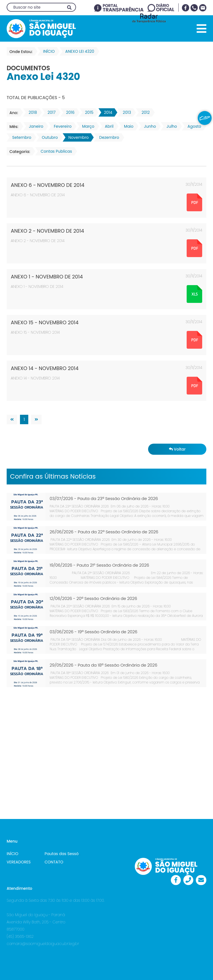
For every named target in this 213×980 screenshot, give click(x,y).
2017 (50, 112)
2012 (144, 112)
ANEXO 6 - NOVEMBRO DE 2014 (48, 185)
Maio (127, 126)
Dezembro (108, 137)
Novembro (77, 137)
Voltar (177, 449)
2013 (125, 112)
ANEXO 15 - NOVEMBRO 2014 (45, 322)
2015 (88, 112)
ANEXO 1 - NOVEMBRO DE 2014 (47, 277)
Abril (107, 126)
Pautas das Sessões (64, 854)
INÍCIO (12, 854)
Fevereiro (61, 126)
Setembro (20, 137)
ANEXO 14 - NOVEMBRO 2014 (45, 368)
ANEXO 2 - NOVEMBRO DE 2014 (47, 231)
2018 (31, 112)
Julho (170, 126)
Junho (148, 126)
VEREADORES (19, 862)
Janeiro (34, 126)
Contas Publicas (55, 151)
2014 (106, 112)
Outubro (48, 137)
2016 (69, 112)
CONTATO (54, 862)
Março (87, 126)
